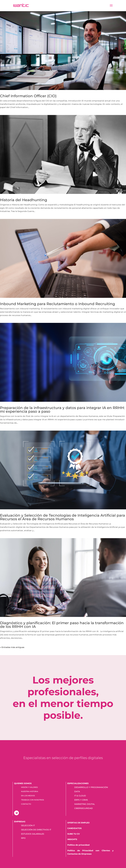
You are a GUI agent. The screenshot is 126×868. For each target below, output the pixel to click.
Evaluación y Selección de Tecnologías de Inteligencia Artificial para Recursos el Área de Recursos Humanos (63, 517)
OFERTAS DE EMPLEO (78, 823)
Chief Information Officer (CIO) (28, 96)
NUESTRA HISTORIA (30, 791)
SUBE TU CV (73, 834)
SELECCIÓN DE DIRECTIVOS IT (36, 830)
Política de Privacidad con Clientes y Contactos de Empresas (90, 852)
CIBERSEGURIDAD (84, 808)
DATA (77, 792)
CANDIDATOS (74, 828)
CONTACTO (26, 804)
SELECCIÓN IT (28, 826)
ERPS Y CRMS (81, 800)
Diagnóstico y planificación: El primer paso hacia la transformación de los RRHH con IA (62, 625)
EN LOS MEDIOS (28, 796)
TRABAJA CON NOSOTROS (32, 800)
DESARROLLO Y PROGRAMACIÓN (91, 787)
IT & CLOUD (80, 796)
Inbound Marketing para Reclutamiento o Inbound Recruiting (57, 304)
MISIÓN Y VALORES (29, 787)
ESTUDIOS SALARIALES (33, 834)
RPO (23, 838)
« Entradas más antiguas (12, 647)
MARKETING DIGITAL (85, 804)
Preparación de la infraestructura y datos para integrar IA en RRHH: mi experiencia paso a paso (62, 410)
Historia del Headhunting (24, 200)
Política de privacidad (78, 845)
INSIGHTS (72, 839)
